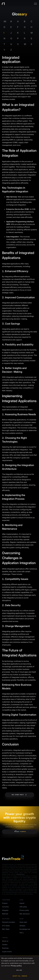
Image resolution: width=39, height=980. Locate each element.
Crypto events (7, 952)
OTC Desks (6, 926)
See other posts (20, 795)
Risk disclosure (25, 914)
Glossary (22, 926)
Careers (5, 945)
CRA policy (23, 907)
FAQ (21, 933)
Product (5, 903)
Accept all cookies (20, 976)
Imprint (22, 903)
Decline (19, 970)
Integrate (5, 910)
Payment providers (9, 922)
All (5, 21)
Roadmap (5, 948)
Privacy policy (24, 910)
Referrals (5, 914)
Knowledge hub (25, 929)
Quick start (23, 922)
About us (5, 941)
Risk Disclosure (21, 874)
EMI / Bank (6, 929)
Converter (5, 907)
